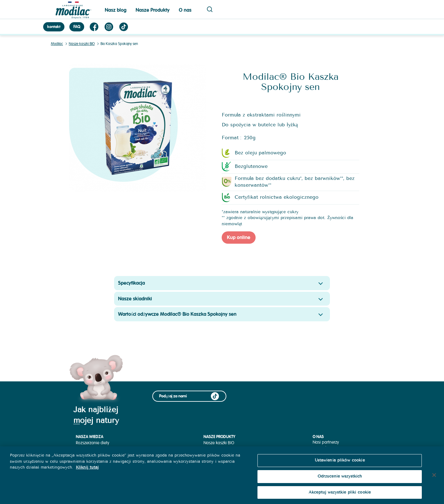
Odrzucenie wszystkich (340, 483)
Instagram (109, 27)
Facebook (94, 27)
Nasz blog (116, 10)
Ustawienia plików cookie (340, 467)
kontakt (54, 27)
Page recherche (210, 9)
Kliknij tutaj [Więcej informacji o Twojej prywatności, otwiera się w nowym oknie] (87, 474)
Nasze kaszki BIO (82, 44)
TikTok (124, 27)
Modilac (57, 44)
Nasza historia (326, 448)
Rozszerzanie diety (92, 443)
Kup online (239, 237)
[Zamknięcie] (434, 482)
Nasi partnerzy (326, 442)
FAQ (77, 27)
